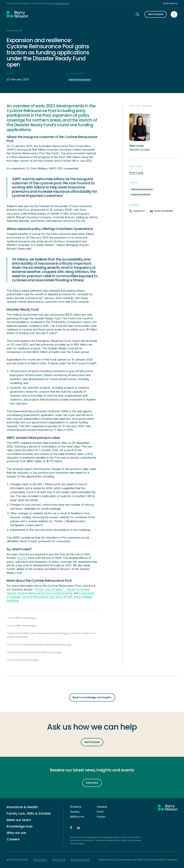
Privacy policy (40, 860)
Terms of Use (59, 860)
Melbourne (77, 817)
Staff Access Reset (80, 860)
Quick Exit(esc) (170, 3)
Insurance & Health (22, 807)
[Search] (140, 14)
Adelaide (102, 807)
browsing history (61, 3)
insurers (22, 558)
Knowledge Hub (20, 826)
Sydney (75, 812)
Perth (100, 812)
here (33, 618)
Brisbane (76, 807)
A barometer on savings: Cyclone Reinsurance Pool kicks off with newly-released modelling (51, 597)
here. (34, 626)
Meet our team (19, 820)
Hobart (101, 817)
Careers (13, 839)
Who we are (16, 833)
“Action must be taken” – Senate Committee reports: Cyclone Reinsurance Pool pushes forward (48, 591)
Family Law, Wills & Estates (29, 813)
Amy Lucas (136, 173)
